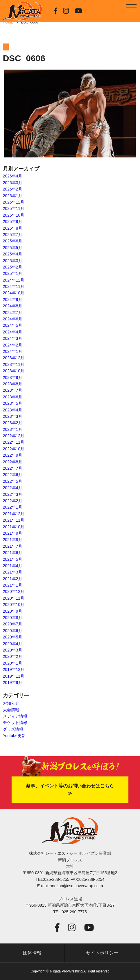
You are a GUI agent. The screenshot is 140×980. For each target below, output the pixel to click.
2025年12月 (14, 202)
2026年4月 (13, 176)
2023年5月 (13, 403)
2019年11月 (14, 676)
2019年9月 (13, 683)
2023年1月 (13, 429)
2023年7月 (13, 390)
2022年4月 (13, 488)
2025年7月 (13, 235)
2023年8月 (13, 384)
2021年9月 (13, 533)
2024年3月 (13, 338)
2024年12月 (14, 280)
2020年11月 (14, 598)
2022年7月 (13, 468)
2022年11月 (14, 442)
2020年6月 (13, 631)
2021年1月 (13, 585)
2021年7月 (13, 546)
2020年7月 (13, 624)
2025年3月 (13, 261)
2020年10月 (14, 605)
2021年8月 (13, 540)
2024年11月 (14, 286)
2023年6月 (13, 397)
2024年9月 (13, 300)
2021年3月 (13, 572)
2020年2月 (13, 656)
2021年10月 (14, 527)
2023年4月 (13, 410)
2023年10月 (14, 371)
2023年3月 (13, 416)
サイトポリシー (102, 953)
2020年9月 (13, 611)
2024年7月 (13, 313)
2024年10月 (14, 293)
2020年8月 (13, 618)
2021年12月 (14, 514)
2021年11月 (14, 520)
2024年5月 (13, 325)
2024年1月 (13, 351)
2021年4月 (13, 566)
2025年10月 (14, 215)
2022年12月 (14, 436)
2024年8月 (13, 306)
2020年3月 (13, 650)
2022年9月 (13, 455)
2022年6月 (13, 475)
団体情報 (32, 953)
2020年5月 (13, 637)
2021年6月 (13, 553)
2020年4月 (13, 644)
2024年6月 (13, 319)
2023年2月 (13, 423)
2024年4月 (13, 332)
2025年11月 (14, 208)
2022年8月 (13, 462)
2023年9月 (13, 378)
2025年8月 (13, 228)
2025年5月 (13, 248)
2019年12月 (14, 669)
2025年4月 (13, 254)
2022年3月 (13, 494)
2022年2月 (13, 501)
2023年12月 (14, 358)
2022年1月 (13, 507)
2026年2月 (13, 189)
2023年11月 (14, 364)
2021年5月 (13, 559)
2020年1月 (13, 663)
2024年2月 (13, 345)
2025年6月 (13, 241)
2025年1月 (13, 273)
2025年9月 (13, 222)
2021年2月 (13, 579)
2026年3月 (13, 183)
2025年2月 (13, 267)
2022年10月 (14, 449)
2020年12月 (14, 591)
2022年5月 (13, 481)
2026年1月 (13, 196)
